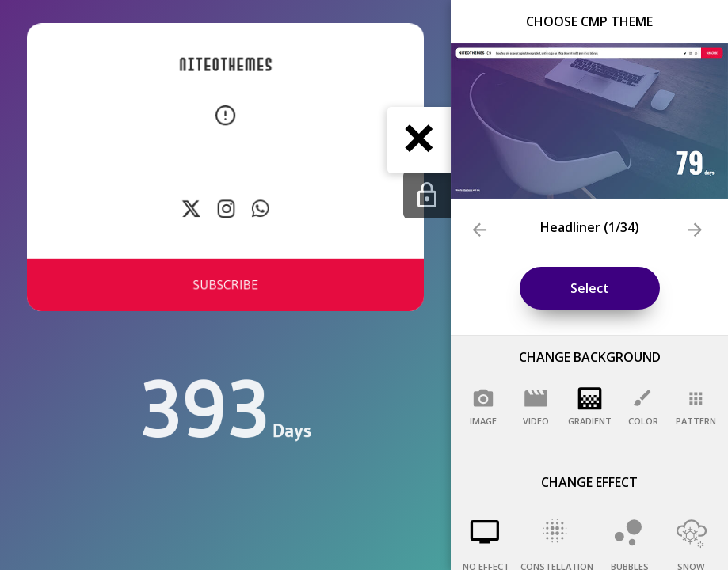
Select (590, 288)
